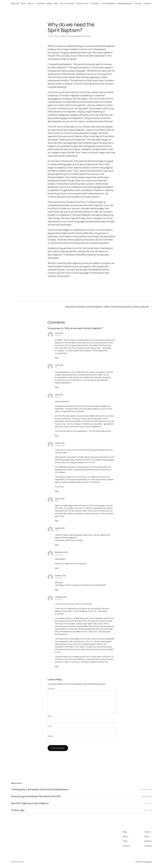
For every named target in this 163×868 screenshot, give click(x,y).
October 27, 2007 (60, 575)
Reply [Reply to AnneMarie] (57, 666)
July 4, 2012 (148, 803)
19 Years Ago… (18, 810)
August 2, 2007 (60, 443)
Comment (51, 689)
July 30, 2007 (59, 394)
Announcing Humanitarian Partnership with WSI (36, 796)
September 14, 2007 (61, 552)
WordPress (148, 862)
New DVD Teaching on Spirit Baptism (30, 803)
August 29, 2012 (147, 796)
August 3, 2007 (60, 498)
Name (50, 716)
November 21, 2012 (146, 789)
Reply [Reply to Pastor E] (57, 435)
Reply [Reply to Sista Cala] (57, 590)
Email (50, 726)
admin (57, 36)
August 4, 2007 (60, 528)
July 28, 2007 (59, 333)
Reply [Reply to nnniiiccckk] (57, 568)
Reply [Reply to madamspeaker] (57, 491)
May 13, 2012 (148, 810)
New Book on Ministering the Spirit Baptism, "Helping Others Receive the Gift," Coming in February (107, 306)
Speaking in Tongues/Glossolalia (71, 36)
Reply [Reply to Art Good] (57, 358)
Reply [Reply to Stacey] (57, 521)
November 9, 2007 (61, 597)
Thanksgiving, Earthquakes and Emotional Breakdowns (40, 789)
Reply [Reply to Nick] (57, 387)
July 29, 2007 (59, 365)
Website (50, 736)
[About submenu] (34, 3)
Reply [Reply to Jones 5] (57, 545)
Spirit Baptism (86, 36)
